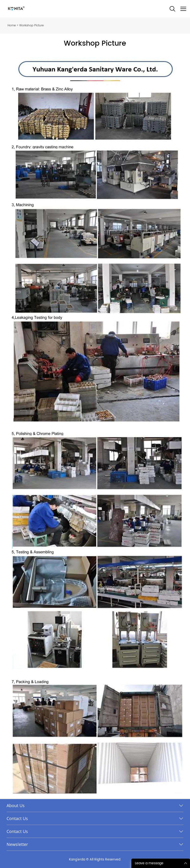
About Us (16, 805)
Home (12, 26)
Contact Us (17, 818)
